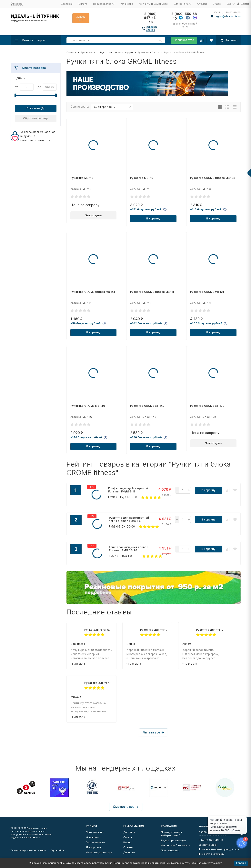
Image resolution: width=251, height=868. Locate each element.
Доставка (67, 4)
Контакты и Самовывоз (153, 4)
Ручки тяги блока (148, 52)
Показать (33, 108)
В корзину (153, 218)
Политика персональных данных (28, 850)
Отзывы (202, 4)
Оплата (83, 4)
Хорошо (241, 863)
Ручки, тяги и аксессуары (116, 52)
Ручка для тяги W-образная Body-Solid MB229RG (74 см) (98, 630)
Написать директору (99, 852)
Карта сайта (57, 850)
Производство (184, 40)
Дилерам (129, 852)
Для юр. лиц (93, 847)
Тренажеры (88, 52)
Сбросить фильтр (36, 118)
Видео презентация (173, 840)
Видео (217, 4)
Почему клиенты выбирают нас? (171, 834)
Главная (71, 52)
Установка (127, 4)
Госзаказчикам (95, 842)
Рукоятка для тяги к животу (154, 630)
